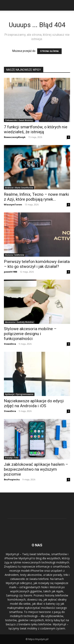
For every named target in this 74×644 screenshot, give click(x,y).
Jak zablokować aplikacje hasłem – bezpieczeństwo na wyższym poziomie (36, 469)
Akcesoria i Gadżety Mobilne (19, 322)
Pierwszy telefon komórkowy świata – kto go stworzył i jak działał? (37, 264)
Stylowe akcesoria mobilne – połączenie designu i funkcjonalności (30, 334)
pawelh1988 (10, 272)
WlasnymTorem (13, 204)
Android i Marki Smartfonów (19, 188)
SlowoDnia (10, 344)
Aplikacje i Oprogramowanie (19, 394)
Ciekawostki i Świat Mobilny (19, 120)
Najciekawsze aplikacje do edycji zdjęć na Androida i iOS (34, 403)
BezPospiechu (12, 479)
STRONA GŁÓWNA (49, 51)
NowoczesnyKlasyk (15, 137)
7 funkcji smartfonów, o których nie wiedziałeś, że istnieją (36, 129)
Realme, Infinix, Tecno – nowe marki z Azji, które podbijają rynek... (37, 197)
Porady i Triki (12, 458)
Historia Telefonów (15, 255)
